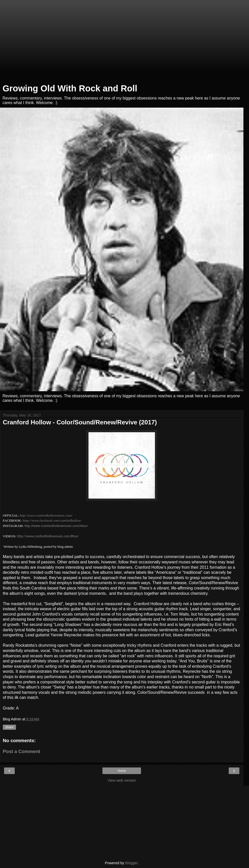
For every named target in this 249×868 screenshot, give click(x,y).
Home (122, 771)
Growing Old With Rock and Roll (70, 88)
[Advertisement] (122, 43)
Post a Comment (22, 751)
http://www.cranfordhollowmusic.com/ (46, 515)
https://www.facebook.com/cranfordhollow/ (52, 520)
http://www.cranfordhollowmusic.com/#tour (56, 526)
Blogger (131, 863)
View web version (122, 780)
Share (9, 727)
